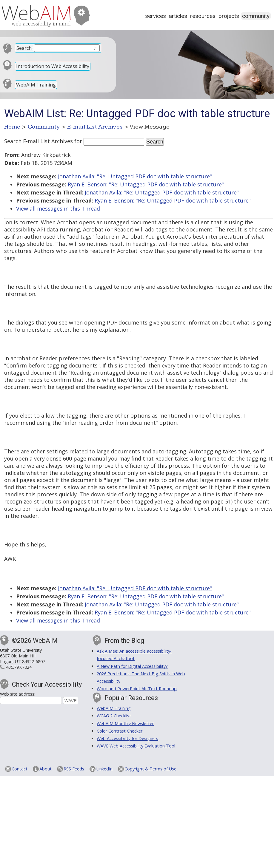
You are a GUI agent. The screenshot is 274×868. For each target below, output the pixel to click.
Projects (229, 16)
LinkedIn (104, 769)
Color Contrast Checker (120, 731)
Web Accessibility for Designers (127, 738)
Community (256, 16)
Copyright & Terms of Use (150, 769)
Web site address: (18, 694)
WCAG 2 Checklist (114, 716)
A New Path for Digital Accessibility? (132, 666)
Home (12, 127)
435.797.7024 (19, 667)
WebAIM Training (36, 85)
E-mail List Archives (95, 127)
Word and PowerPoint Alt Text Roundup (137, 689)
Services (156, 16)
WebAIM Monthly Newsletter (125, 723)
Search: (24, 48)
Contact (20, 769)
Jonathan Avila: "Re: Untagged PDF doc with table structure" (135, 176)
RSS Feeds (74, 769)
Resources (203, 16)
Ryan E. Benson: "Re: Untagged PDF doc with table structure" (146, 184)
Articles (178, 16)
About (46, 769)
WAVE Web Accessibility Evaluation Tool (136, 746)
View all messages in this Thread (58, 208)
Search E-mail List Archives (39, 141)
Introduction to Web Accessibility (53, 66)
